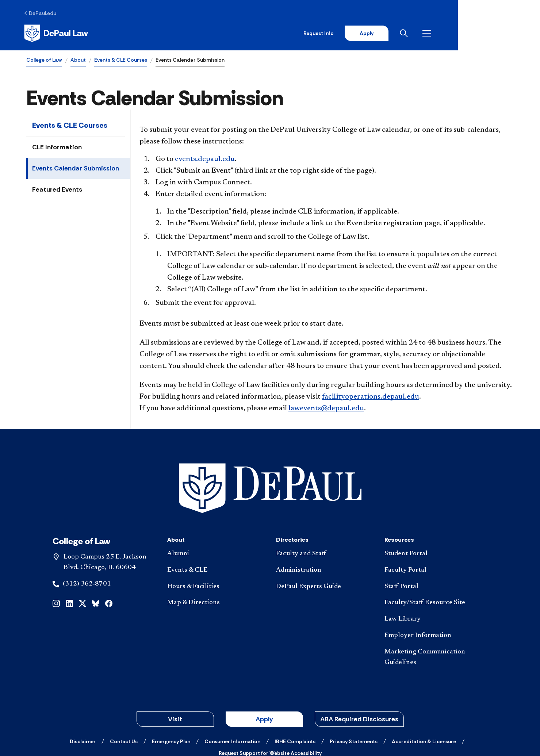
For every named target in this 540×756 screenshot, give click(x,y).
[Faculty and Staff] (325, 504)
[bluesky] (96, 553)
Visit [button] (175, 669)
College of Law (44, 61)
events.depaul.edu (205, 160)
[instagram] (56, 553)
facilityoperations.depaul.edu (371, 398)
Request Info (397, 34)
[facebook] (109, 553)
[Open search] (485, 34)
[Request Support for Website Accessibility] (270, 703)
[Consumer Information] (232, 692)
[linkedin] (69, 553)
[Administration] (325, 521)
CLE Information (57, 148)
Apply (446, 34)
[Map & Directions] (216, 553)
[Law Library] (433, 570)
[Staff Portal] (433, 537)
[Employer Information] (433, 586)
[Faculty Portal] (433, 521)
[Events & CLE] (216, 521)
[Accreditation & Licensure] (424, 692)
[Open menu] (508, 34)
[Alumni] (216, 504)
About (78, 61)
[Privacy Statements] (354, 692)
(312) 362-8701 (87, 534)
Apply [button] (264, 669)
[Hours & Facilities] (216, 537)
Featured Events (57, 191)
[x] (83, 553)
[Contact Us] (124, 692)
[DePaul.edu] (43, 14)
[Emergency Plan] (171, 692)
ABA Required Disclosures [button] (359, 669)
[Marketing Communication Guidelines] (433, 608)
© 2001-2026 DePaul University (270, 724)
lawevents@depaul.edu (326, 410)
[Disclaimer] (83, 692)
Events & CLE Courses (121, 61)
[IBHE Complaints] (295, 692)
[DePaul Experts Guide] (325, 537)
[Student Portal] (433, 504)
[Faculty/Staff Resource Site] (433, 553)
